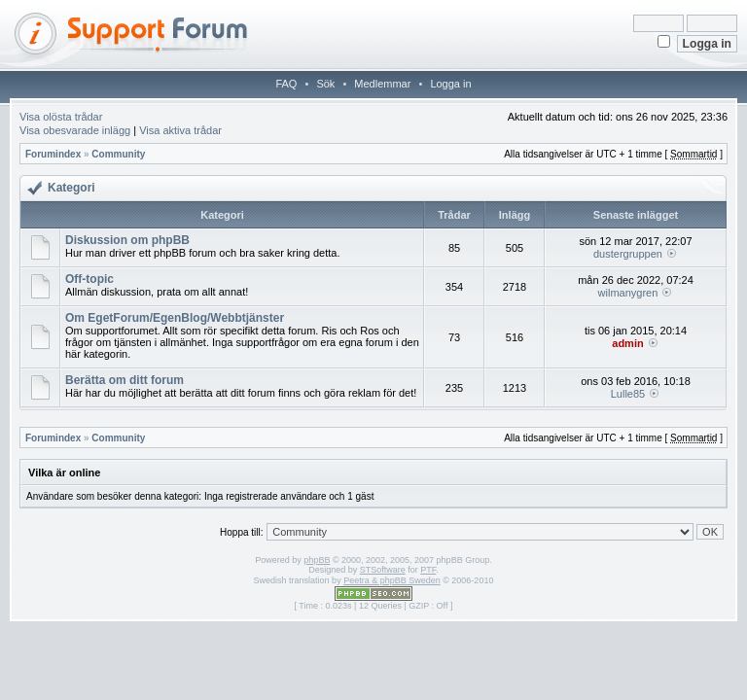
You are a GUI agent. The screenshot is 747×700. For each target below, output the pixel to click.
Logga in (450, 84)
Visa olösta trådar (61, 117)
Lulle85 (628, 394)
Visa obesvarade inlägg (75, 130)
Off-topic (89, 279)
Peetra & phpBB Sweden (392, 580)
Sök (325, 84)
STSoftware (383, 570)
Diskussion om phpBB (127, 240)
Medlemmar (382, 84)
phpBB (317, 560)
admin (627, 343)
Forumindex (53, 154)
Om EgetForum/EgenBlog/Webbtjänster (175, 318)
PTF (428, 570)
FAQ (286, 84)
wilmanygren (628, 293)
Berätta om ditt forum (124, 380)
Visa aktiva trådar (180, 130)
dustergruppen (628, 254)
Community (118, 154)
